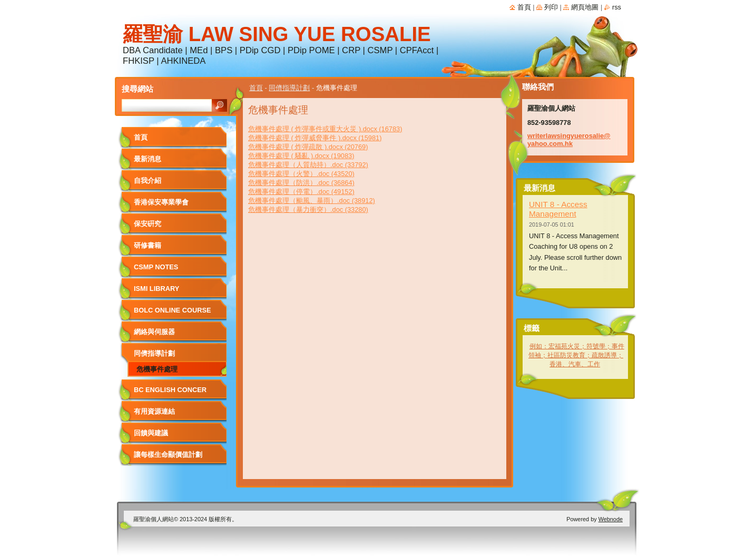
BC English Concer (170, 390)
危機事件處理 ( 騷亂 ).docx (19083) (301, 156)
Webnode (611, 519)
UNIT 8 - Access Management (558, 209)
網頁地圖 (585, 7)
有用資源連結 (154, 411)
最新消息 (148, 159)
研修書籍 (148, 245)
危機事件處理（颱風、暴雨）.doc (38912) (312, 201)
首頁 (256, 88)
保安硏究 (148, 224)
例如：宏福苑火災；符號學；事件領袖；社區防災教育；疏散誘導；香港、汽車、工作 (576, 355)
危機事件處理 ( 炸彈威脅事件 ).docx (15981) (315, 138)
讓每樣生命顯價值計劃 (168, 455)
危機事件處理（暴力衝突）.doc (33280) (308, 209)
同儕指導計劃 (289, 88)
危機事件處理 (157, 369)
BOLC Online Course (172, 310)
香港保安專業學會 (161, 202)
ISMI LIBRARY (156, 289)
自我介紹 (148, 181)
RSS (617, 7)
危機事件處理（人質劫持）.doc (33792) (308, 165)
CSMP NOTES (156, 267)
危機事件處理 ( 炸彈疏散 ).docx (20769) (308, 147)
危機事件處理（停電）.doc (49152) (301, 192)
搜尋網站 (138, 89)
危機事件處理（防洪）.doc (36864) (301, 183)
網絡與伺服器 (154, 332)
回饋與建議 (151, 433)
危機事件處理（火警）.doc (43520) (301, 174)
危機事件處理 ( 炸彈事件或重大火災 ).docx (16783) (325, 129)
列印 (551, 7)
